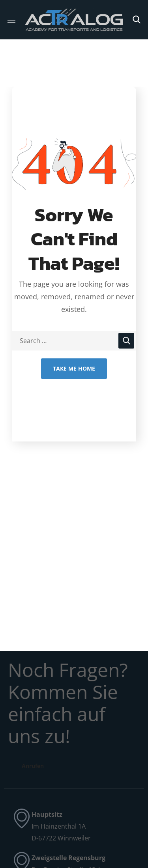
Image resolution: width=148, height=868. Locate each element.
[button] (137, 20)
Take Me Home (74, 368)
